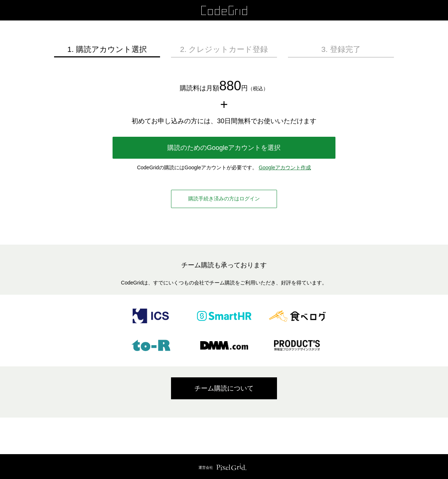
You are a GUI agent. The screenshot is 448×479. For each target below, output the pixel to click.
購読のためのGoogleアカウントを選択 (224, 148)
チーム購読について (224, 388)
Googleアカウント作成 (285, 167)
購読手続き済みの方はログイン (224, 199)
